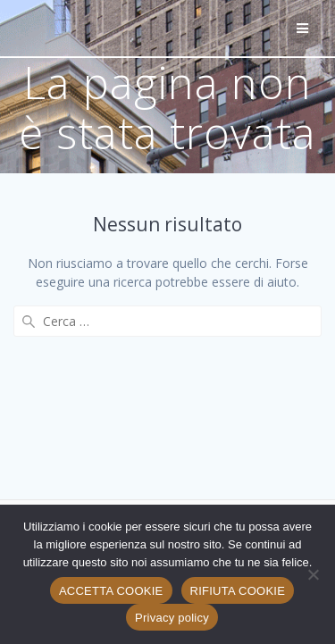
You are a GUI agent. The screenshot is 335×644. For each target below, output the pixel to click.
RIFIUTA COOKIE (238, 591)
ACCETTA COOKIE (111, 591)
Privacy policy (172, 618)
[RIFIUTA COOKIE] (313, 574)
